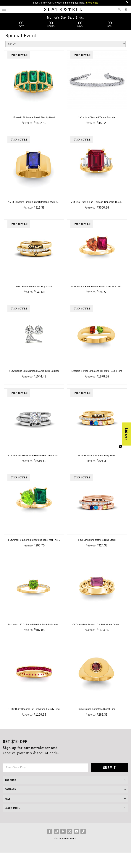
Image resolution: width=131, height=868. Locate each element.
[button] (126, 434)
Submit (109, 783)
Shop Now (92, 3)
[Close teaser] (121, 447)
